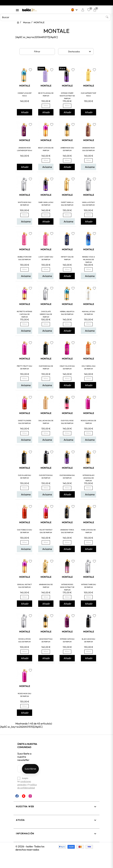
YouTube (24, 796)
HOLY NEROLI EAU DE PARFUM (89, 367)
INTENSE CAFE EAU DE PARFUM (67, 640)
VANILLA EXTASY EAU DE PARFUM (88, 204)
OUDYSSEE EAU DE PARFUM (46, 367)
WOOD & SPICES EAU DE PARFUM (25, 640)
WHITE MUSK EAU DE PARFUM (25, 204)
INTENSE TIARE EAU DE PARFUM (89, 586)
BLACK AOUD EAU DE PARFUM (88, 640)
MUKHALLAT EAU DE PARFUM (88, 313)
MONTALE (25, 86)
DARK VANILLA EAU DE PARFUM (46, 204)
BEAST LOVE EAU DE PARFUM (46, 149)
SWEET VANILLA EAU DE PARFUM (67, 204)
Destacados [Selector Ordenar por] (80, 52)
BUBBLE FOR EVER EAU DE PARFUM (25, 258)
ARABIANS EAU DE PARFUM (46, 586)
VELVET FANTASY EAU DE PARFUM (46, 531)
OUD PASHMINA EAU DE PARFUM (67, 477)
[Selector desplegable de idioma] (75, 10)
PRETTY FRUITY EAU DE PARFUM (25, 367)
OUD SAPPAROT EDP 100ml (88, 94)
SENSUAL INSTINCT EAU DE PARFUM (25, 586)
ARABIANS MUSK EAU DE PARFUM (89, 149)
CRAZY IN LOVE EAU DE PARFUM (67, 367)
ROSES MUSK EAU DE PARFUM (25, 695)
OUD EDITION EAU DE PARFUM (46, 477)
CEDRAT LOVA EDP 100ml (25, 94)
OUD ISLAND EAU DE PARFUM (25, 477)
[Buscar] (55, 17)
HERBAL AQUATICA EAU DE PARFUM (67, 313)
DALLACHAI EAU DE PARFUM (46, 422)
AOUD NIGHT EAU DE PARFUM (46, 640)
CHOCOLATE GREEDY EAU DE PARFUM (46, 314)
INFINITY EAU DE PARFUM (67, 258)
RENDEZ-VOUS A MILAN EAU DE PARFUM (89, 260)
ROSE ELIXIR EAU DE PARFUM (88, 422)
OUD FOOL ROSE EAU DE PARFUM (67, 422)
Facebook (17, 796)
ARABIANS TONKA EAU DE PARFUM (67, 531)
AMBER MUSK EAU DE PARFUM (67, 149)
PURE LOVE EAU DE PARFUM (88, 531)
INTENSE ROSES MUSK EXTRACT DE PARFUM (67, 587)
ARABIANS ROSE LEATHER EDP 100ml (25, 149)
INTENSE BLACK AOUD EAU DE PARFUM (89, 478)
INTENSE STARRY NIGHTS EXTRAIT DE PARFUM (67, 96)
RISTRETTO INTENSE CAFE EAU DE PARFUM (25, 314)
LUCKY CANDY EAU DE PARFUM (46, 258)
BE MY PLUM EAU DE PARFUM (46, 94)
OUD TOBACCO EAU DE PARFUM (25, 531)
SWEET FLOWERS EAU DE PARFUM (25, 422)
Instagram (30, 796)
